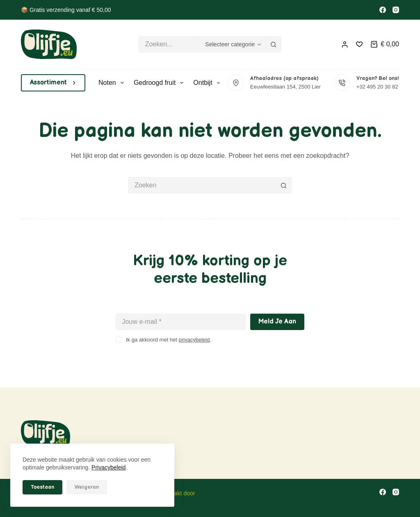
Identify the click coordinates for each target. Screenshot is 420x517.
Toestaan (42, 487)
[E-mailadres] (181, 322)
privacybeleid (194, 340)
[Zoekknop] (273, 44)
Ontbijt (208, 83)
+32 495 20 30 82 (377, 87)
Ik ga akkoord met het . (169, 340)
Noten (113, 83)
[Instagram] (396, 10)
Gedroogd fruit (160, 83)
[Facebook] (383, 10)
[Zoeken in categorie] (232, 44)
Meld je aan (277, 322)
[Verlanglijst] (359, 44)
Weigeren (87, 487)
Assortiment (53, 83)
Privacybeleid (108, 467)
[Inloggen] (345, 44)
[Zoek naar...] (169, 44)
